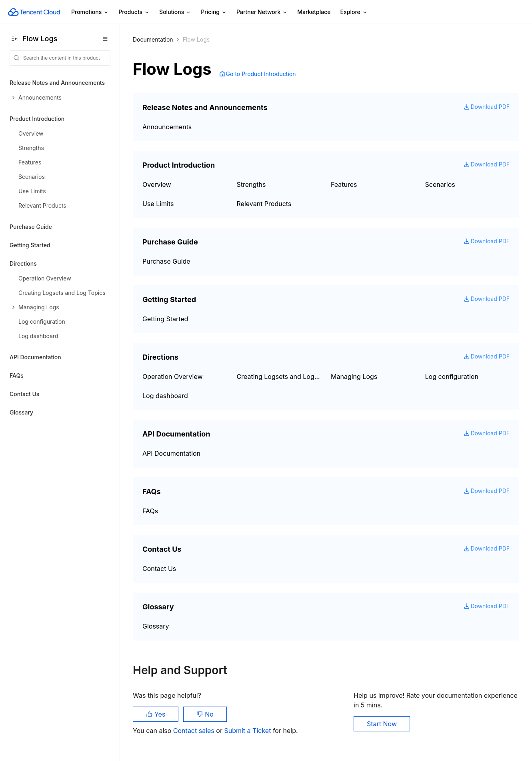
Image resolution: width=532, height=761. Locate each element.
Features (344, 184)
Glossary (21, 412)
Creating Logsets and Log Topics (279, 376)
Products (134, 12)
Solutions (175, 12)
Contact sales (195, 731)
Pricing (214, 12)
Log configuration (452, 376)
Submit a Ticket (248, 731)
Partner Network (262, 12)
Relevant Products (264, 204)
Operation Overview (173, 376)
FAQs (17, 375)
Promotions (90, 12)
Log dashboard (165, 396)
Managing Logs (354, 376)
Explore (354, 12)
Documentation (153, 39)
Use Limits (158, 204)
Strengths (251, 184)
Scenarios (440, 184)
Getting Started (30, 245)
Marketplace (314, 12)
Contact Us (24, 394)
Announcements (167, 127)
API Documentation (35, 357)
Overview (157, 184)
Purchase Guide (31, 227)
